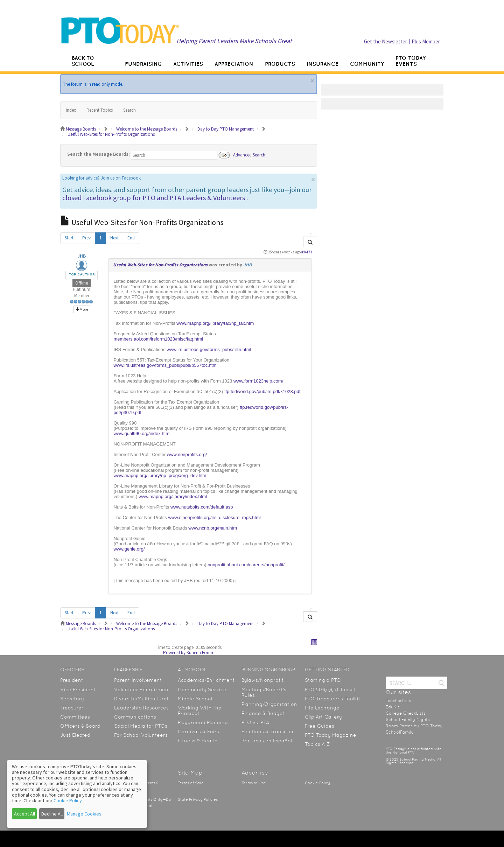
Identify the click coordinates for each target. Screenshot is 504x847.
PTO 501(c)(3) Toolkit (330, 689)
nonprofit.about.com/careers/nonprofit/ (246, 565)
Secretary (72, 699)
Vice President (78, 689)
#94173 (307, 252)
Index (71, 110)
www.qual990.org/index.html (142, 433)
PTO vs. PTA (255, 722)
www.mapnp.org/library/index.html (173, 496)
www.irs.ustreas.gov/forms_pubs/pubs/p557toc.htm (165, 365)
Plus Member (426, 41)
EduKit (393, 707)
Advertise (255, 773)
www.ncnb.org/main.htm (213, 528)
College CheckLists (406, 713)
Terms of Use (254, 783)
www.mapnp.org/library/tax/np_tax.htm (215, 323)
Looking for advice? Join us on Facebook (101, 178)
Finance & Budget (263, 713)
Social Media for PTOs (141, 726)
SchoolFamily (400, 732)
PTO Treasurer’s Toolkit (333, 699)
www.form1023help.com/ (258, 381)
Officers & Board (80, 726)
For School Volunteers (141, 735)
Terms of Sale (191, 783)
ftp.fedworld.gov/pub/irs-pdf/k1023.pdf (262, 391)
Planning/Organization (269, 704)
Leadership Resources (141, 708)
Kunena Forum (201, 653)
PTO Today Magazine (331, 735)
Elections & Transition (268, 731)
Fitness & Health (198, 741)
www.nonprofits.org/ (187, 454)
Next (114, 238)
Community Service (202, 689)
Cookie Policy (317, 783)
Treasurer (72, 708)
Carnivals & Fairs (198, 731)
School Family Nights (408, 720)
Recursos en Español (267, 741)
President (72, 680)
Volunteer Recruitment (142, 689)
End (131, 238)
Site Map (190, 773)
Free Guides (320, 726)
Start (69, 238)
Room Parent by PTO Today (414, 726)
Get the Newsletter (386, 41)
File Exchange (322, 708)
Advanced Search (249, 155)
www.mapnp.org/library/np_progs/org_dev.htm (160, 475)
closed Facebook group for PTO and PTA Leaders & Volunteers (154, 198)
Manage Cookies (84, 814)
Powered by (174, 653)
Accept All (24, 814)
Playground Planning (203, 722)
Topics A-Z (317, 744)
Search (129, 110)
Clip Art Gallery (323, 717)
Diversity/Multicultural (141, 699)
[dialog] (77, 794)
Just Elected (75, 735)
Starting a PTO (323, 680)
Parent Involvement (138, 680)
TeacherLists (398, 701)
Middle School (195, 699)
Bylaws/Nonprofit (263, 680)
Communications (135, 717)
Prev (86, 238)
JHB (82, 256)
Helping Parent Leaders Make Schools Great (234, 41)
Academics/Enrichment (206, 680)
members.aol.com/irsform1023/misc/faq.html (158, 339)
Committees (75, 717)
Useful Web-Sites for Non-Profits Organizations (160, 265)
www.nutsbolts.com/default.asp (202, 507)
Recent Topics (100, 110)
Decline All (52, 814)
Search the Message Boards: (99, 154)
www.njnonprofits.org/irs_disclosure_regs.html (214, 517)
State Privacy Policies (198, 800)
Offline (82, 283)
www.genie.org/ (129, 549)
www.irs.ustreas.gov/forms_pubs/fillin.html (209, 349)
